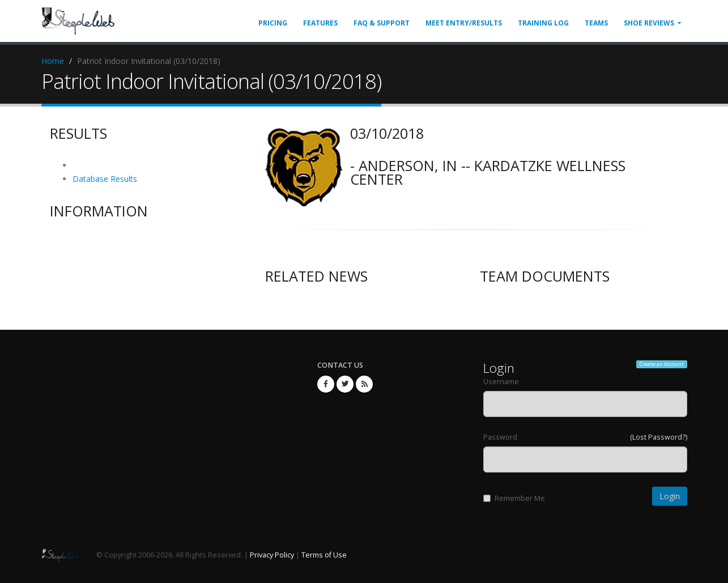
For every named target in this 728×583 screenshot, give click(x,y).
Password (500, 437)
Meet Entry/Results (464, 23)
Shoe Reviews (649, 23)
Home (53, 61)
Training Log (543, 23)
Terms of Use (324, 555)
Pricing (273, 23)
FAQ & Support (382, 23)
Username (501, 382)
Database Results (105, 179)
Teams (596, 23)
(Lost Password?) (659, 437)
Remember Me (514, 498)
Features (320, 23)
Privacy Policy (272, 555)
